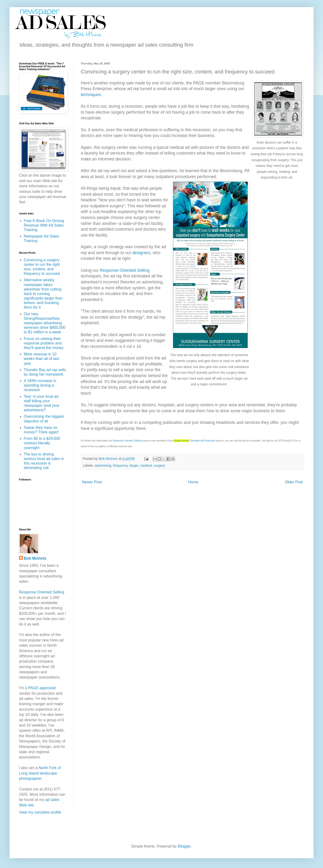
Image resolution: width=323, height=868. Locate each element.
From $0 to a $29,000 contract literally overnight (42, 443)
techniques (91, 95)
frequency (120, 466)
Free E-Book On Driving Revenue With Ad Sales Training (44, 225)
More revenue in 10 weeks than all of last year (41, 359)
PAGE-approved (42, 688)
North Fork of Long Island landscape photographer (40, 773)
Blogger (184, 846)
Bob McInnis (35, 558)
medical (146, 466)
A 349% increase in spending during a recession (40, 385)
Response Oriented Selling (125, 270)
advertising (103, 466)
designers (141, 253)
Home (193, 482)
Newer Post (92, 482)
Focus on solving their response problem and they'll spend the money (44, 343)
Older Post (294, 482)
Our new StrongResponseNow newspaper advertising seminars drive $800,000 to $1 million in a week (45, 323)
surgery (160, 466)
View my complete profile (40, 812)
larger (134, 466)
